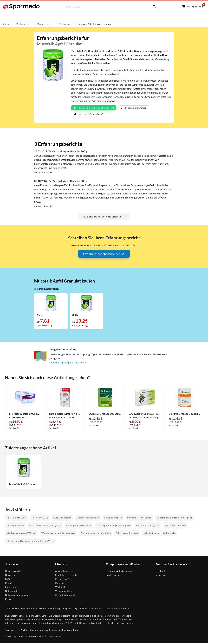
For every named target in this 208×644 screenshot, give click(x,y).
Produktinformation (134, 108)
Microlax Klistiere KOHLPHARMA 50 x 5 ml (25, 414)
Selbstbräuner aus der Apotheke (159, 534)
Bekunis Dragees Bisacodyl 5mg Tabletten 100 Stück (185, 414)
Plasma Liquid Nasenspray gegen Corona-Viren (30, 542)
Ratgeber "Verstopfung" (88, 115)
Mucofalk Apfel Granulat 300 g (24, 485)
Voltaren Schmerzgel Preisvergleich (175, 518)
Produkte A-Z (62, 580)
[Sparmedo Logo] (21, 7)
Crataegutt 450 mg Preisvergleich (114, 526)
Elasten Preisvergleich (88, 518)
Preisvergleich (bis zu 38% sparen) (94, 108)
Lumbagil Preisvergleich (139, 518)
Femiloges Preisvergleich (79, 526)
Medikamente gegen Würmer (21, 534)
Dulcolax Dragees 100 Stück (105, 414)
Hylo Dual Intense (62, 518)
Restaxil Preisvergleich (147, 526)
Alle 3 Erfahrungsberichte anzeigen (104, 217)
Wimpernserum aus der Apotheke (58, 534)
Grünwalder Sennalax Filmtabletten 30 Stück (145, 414)
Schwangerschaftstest (127, 534)
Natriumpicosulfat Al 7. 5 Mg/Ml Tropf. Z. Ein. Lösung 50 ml (65, 414)
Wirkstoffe (61, 588)
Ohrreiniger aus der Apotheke (96, 534)
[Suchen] (153, 7)
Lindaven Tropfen (113, 518)
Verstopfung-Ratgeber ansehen (69, 363)
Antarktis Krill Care (17, 518)
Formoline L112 (40, 518)
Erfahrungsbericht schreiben (104, 254)
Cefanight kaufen (15, 526)
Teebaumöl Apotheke (175, 526)
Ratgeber (60, 584)
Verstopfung (93, 63)
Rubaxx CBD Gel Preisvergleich (45, 526)
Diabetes (120, 97)
